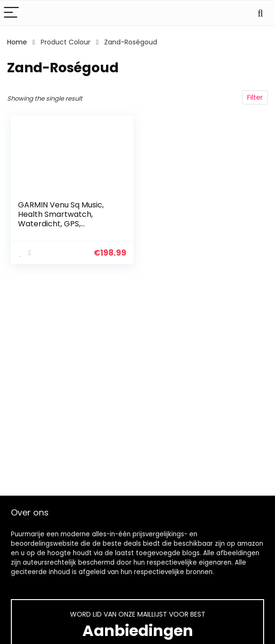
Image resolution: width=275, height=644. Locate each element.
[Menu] (11, 13)
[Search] (260, 13)
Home (17, 42)
